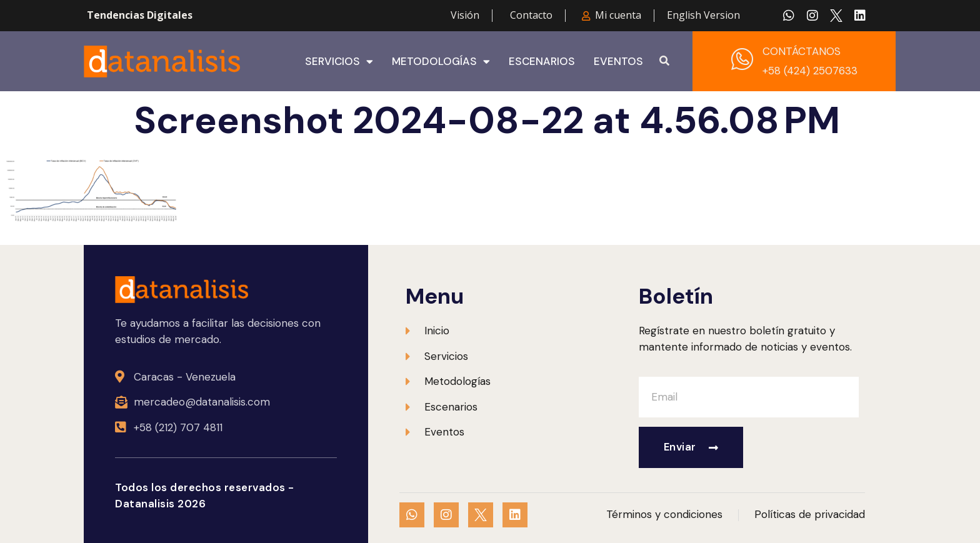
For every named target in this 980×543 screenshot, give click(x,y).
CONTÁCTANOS (802, 51)
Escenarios (542, 61)
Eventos (618, 61)
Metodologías (441, 61)
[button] (664, 61)
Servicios (339, 61)
